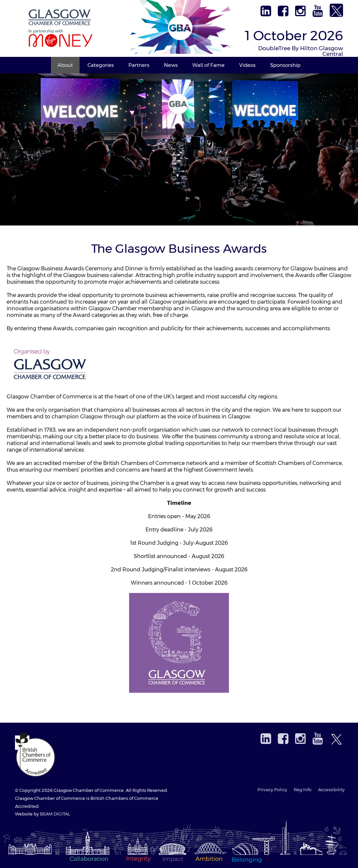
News (171, 65)
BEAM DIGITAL (55, 814)
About (65, 65)
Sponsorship (285, 65)
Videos (247, 65)
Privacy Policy (272, 790)
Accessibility (331, 790)
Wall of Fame (208, 65)
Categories (101, 65)
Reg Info (303, 790)
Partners (139, 65)
